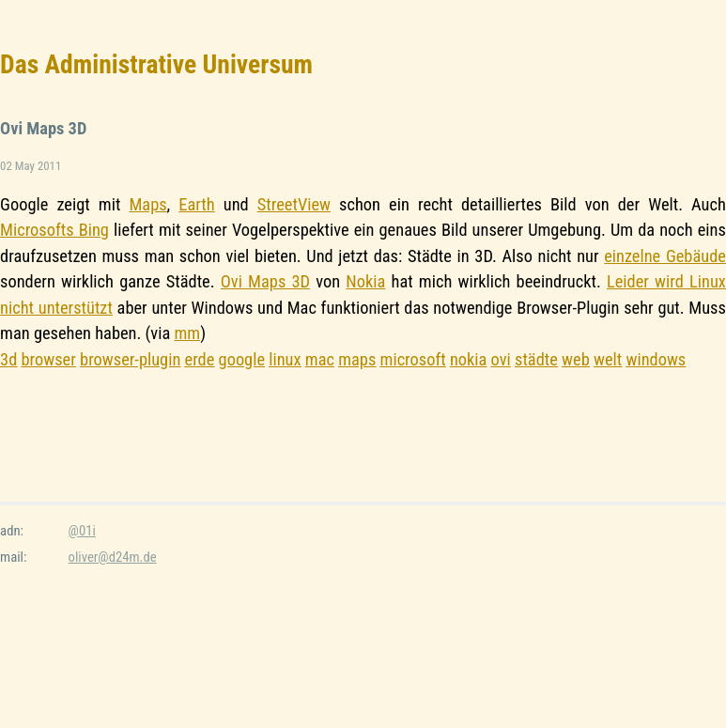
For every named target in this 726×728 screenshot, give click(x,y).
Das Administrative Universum (156, 64)
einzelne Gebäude (665, 256)
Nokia (365, 281)
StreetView (294, 204)
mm (187, 333)
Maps (147, 204)
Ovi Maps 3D (265, 281)
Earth (196, 204)
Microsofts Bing (54, 230)
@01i (82, 531)
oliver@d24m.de (113, 557)
